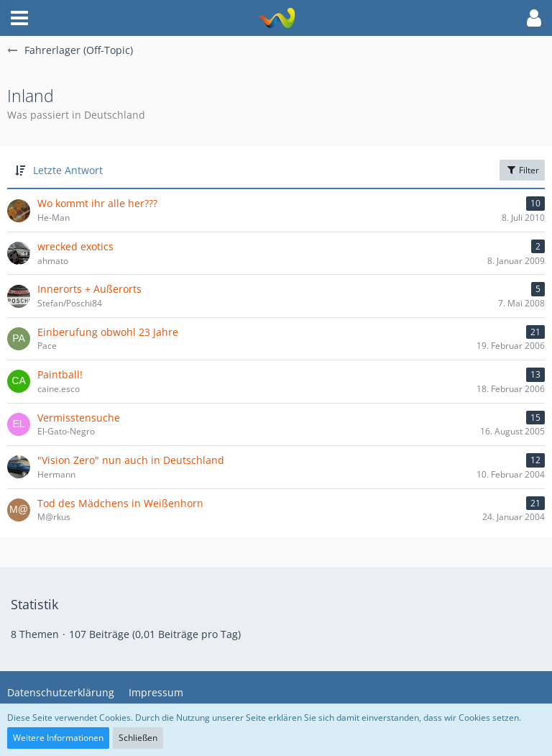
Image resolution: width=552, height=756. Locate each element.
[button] (19, 18)
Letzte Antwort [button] (68, 170)
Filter (522, 170)
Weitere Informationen (58, 738)
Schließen (138, 738)
